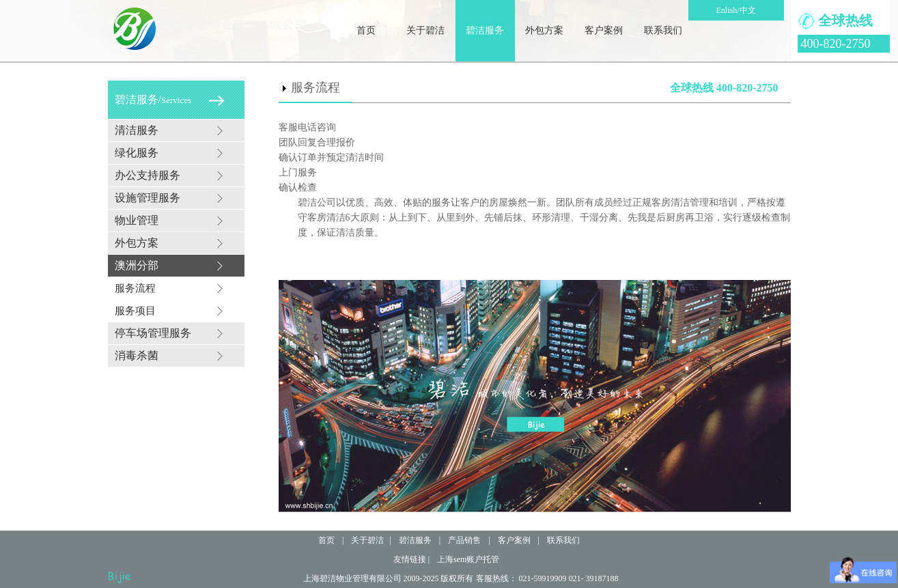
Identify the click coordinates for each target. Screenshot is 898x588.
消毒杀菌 (137, 355)
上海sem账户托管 (468, 559)
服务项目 (135, 311)
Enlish (726, 10)
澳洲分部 (137, 265)
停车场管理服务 (153, 333)
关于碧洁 (425, 30)
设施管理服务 (148, 198)
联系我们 (663, 30)
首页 (366, 30)
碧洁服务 (485, 30)
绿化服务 (137, 153)
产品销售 (464, 540)
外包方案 (544, 30)
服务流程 (135, 288)
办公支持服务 (148, 175)
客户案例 (604, 30)
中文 (748, 10)
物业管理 (137, 220)
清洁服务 (137, 130)
